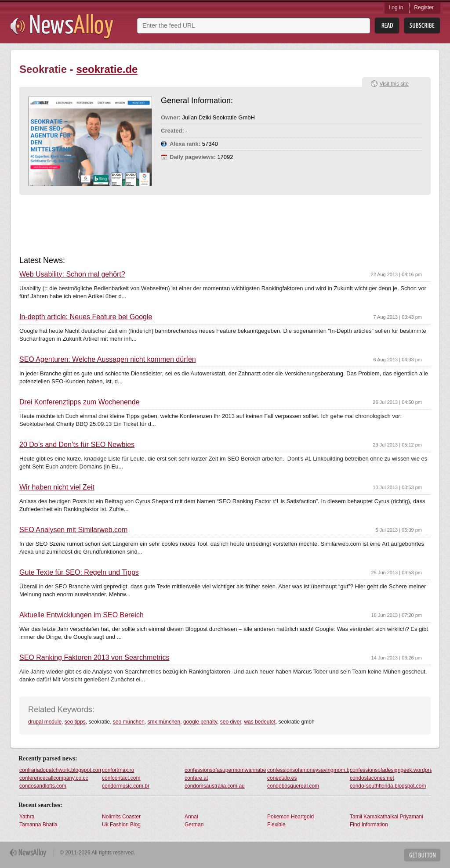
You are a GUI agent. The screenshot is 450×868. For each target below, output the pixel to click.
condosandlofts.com (43, 786)
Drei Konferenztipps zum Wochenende (80, 402)
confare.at (196, 778)
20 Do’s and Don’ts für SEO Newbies (77, 445)
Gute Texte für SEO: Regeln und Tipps (79, 573)
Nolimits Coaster (121, 817)
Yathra (27, 817)
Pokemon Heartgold (290, 817)
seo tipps (75, 722)
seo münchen (129, 722)
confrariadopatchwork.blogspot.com (60, 770)
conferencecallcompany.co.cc (54, 778)
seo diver (231, 722)
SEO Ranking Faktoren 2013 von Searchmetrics (94, 658)
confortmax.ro (118, 770)
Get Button (422, 855)
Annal (191, 817)
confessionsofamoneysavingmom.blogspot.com (308, 770)
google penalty (200, 722)
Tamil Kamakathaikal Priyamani (386, 817)
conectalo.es (282, 778)
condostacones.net (372, 778)
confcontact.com (121, 778)
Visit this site (394, 84)
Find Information (369, 825)
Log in (396, 7)
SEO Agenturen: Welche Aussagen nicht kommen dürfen (108, 360)
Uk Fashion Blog (121, 825)
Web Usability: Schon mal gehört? (72, 274)
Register (424, 7)
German (194, 825)
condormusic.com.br (126, 786)
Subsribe (422, 26)
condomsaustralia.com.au (215, 786)
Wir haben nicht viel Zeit (57, 487)
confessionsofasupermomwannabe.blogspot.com (225, 770)
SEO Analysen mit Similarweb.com (73, 530)
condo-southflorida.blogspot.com (388, 786)
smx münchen (164, 722)
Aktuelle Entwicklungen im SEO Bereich (82, 615)
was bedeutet (259, 722)
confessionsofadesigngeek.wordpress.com (391, 770)
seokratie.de (107, 69)
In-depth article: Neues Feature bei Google (86, 317)
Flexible (276, 825)
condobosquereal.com (293, 786)
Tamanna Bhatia (38, 825)
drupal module (45, 722)
